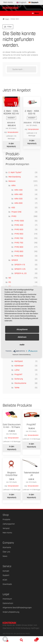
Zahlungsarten (9, 524)
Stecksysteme (20, 383)
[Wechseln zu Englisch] (21, 3)
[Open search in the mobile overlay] (22, 69)
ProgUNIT (18, 374)
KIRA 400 (18, 190)
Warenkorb (34, 639)
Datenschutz (8, 603)
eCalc (5, 580)
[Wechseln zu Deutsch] (33, 3)
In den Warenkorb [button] (11, 145)
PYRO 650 (19, 234)
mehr (22, 345)
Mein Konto (8, 2)
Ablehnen (22, 337)
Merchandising (15, 177)
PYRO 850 (19, 251)
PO (10, 282)
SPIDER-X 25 (20, 269)
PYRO (14, 216)
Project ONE (17, 212)
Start (7, 19)
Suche (21, 640)
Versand (6, 528)
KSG (13, 208)
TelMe (17, 388)
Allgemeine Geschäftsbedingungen (17, 608)
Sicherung (19, 379)
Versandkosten (13, 132)
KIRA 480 (18, 194)
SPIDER (15, 260)
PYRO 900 (19, 256)
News (5, 556)
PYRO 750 (19, 243)
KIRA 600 (18, 203)
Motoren (12, 181)
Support (6, 575)
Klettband (19, 361)
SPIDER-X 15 (20, 265)
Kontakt (6, 571)
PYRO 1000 (19, 221)
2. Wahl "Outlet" (15, 172)
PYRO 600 (19, 230)
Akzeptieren (22, 329)
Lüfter (17, 370)
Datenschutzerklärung (25, 355)
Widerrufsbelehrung (11, 612)
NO (10, 278)
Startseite (7, 547)
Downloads (7, 584)
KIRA (14, 186)
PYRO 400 (19, 225)
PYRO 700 (19, 238)
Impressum (7, 599)
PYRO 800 (19, 247)
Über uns (6, 552)
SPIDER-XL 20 (20, 273)
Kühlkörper (19, 366)
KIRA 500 (18, 199)
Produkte (6, 520)
